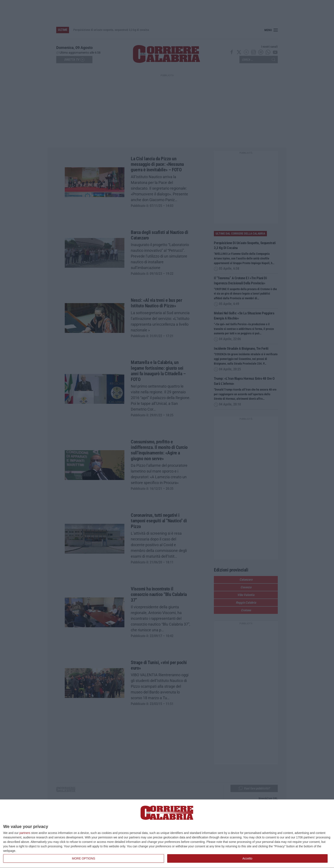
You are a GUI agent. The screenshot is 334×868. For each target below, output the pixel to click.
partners (25, 833)
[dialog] (167, 834)
